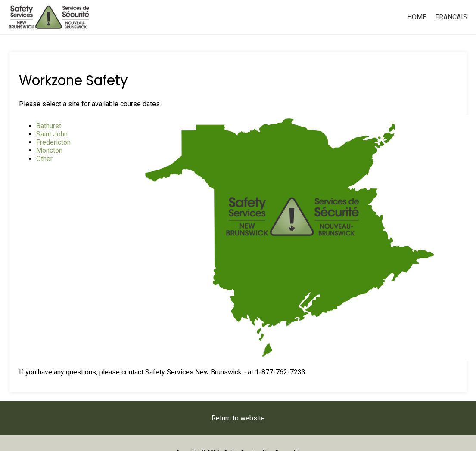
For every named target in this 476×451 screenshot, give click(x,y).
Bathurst (49, 126)
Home (417, 17)
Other (44, 159)
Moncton (49, 150)
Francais (451, 17)
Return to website (238, 418)
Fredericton (53, 142)
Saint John (52, 134)
